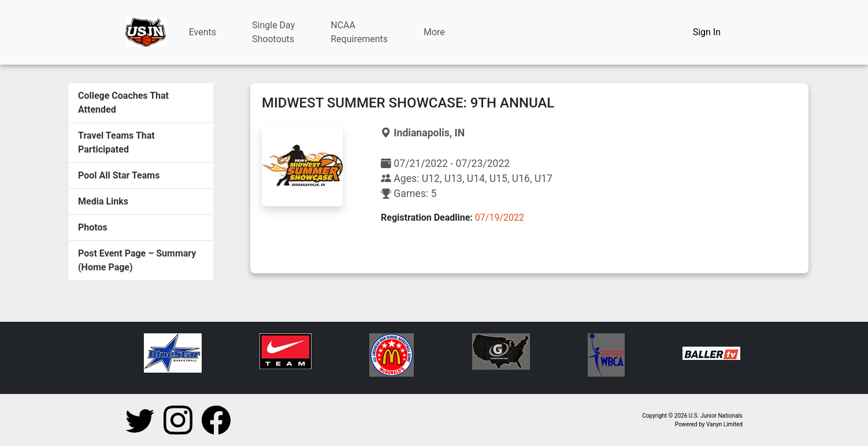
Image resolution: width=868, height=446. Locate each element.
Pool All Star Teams (119, 175)
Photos (93, 227)
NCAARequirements (359, 32)
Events (203, 32)
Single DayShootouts (273, 32)
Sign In (707, 32)
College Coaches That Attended (123, 103)
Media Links (103, 201)
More (434, 32)
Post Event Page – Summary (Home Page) (137, 260)
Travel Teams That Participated (116, 142)
